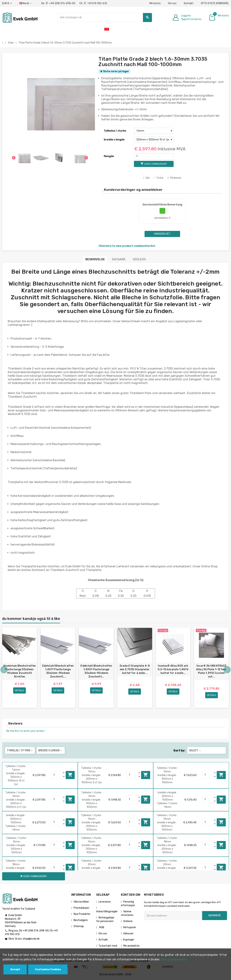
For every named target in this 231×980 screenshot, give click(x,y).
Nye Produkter (82, 914)
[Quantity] (57, 775)
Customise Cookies (48, 969)
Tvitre (159, 178)
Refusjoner (130, 927)
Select (195, 750)
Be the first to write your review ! (26, 731)
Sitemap (79, 926)
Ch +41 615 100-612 (93, 3)
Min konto (155, 3)
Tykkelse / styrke (115, 131)
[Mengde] (154, 156)
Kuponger (129, 940)
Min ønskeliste (131, 946)
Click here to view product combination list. (127, 246)
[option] (20, 668)
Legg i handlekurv (70, 775)
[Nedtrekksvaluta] (7, 3)
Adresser (128, 934)
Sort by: (179, 750)
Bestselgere (81, 920)
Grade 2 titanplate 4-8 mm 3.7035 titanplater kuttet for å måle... (135, 669)
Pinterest (175, 178)
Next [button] (227, 670)
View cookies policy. (174, 959)
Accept (15, 969)
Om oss (172, 3)
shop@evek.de (31, 939)
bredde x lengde (114, 140)
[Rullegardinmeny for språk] (26, 3)
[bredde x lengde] (154, 140)
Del (146, 178)
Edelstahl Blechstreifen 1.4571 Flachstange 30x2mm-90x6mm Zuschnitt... (58, 671)
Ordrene (128, 921)
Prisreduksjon (81, 908)
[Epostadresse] (173, 916)
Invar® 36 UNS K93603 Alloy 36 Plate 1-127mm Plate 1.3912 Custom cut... (211, 671)
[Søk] (105, 18)
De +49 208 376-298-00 (59, 3)
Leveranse (105, 902)
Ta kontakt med (108, 946)
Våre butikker (81, 902)
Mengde (109, 156)
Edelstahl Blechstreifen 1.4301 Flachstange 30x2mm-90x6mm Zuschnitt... (96, 671)
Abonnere (215, 915)
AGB (101, 927)
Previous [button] (4, 670)
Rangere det (162, 234)
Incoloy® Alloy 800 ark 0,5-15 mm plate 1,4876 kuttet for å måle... (173, 669)
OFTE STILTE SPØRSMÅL (215, 3)
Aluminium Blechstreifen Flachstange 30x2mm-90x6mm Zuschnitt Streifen (19, 671)
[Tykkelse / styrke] (154, 131)
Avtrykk (103, 940)
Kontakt (189, 3)
